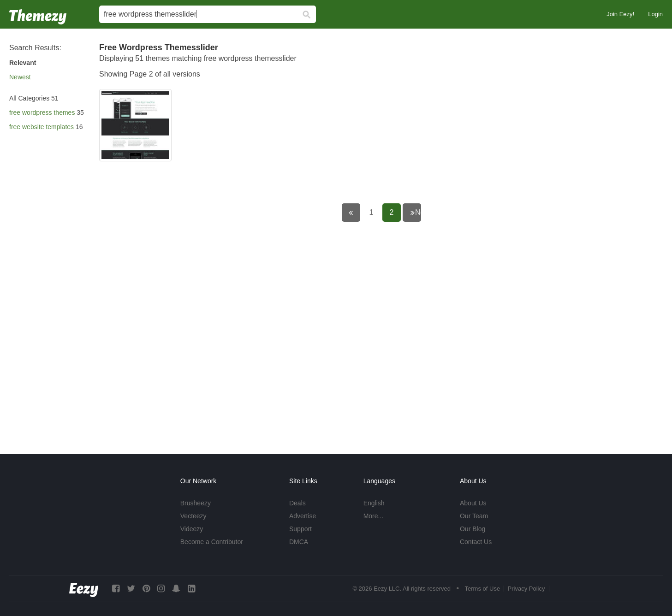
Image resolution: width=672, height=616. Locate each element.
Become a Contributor (212, 542)
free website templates (42, 127)
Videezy (192, 529)
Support (300, 529)
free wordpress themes (42, 113)
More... (374, 516)
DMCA (299, 542)
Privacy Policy (526, 589)
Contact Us (476, 542)
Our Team (474, 516)
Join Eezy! (620, 14)
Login (655, 14)
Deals (297, 503)
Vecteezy (193, 516)
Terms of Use (483, 589)
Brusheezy (196, 503)
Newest (20, 77)
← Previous (357, 212)
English (374, 503)
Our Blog (473, 529)
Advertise (303, 516)
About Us (473, 503)
